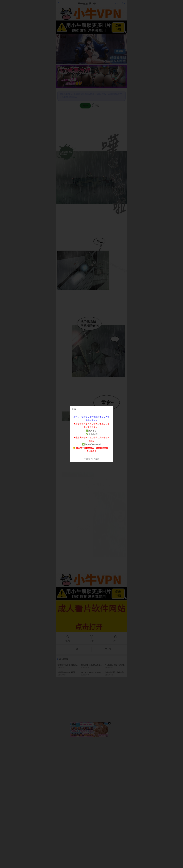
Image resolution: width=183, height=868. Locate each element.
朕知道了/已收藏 (91, 459)
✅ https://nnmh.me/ (91, 444)
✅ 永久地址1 (91, 431)
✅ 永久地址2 (91, 434)
